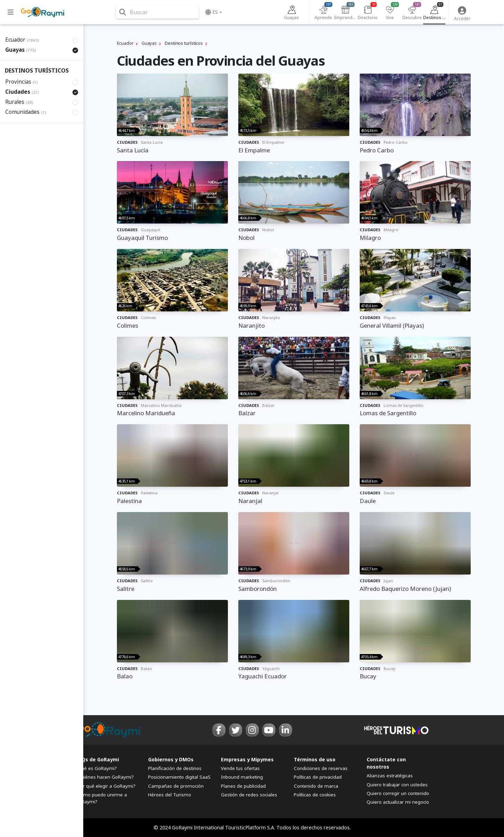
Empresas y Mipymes (247, 759)
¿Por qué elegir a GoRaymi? (105, 786)
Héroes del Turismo (170, 795)
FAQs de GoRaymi (97, 759)
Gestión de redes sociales (249, 795)
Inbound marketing (242, 777)
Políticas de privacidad (318, 777)
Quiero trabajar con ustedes (397, 785)
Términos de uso (315, 759)
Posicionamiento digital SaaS (179, 777)
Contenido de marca (316, 786)
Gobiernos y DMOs (171, 759)
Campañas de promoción (176, 786)
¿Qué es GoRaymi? (96, 768)
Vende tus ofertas (240, 768)
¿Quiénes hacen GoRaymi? (105, 777)
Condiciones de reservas (321, 768)
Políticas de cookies (315, 795)
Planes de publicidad (243, 786)
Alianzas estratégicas (390, 776)
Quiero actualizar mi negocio (398, 802)
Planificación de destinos (175, 768)
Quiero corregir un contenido (398, 793)
